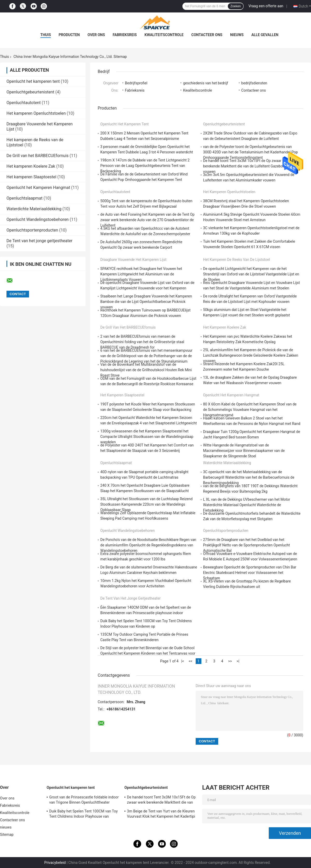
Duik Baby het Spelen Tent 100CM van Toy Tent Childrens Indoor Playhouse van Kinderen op (83, 815)
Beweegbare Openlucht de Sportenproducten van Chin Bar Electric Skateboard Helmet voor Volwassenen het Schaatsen (250, 573)
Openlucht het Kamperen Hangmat (38, 188)
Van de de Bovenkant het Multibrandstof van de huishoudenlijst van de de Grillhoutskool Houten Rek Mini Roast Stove (146, 370)
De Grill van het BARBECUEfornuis (38, 156)
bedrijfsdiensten (254, 83)
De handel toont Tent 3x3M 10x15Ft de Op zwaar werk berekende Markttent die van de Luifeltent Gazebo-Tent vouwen (247, 166)
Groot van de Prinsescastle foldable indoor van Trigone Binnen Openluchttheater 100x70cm (84, 801)
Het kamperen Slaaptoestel (31, 177)
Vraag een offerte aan (266, 6)
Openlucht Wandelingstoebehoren (38, 219)
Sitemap (7, 835)
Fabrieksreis (125, 35)
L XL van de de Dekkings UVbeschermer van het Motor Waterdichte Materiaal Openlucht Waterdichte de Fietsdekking (247, 505)
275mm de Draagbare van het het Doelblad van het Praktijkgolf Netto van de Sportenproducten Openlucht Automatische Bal (247, 545)
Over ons (96, 35)
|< (183, 661)
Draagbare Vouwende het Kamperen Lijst (133, 260)
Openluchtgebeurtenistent (30, 92)
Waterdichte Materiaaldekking (34, 209)
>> (230, 661)
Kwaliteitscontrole (164, 35)
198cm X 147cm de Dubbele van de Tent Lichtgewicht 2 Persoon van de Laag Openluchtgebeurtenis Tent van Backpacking (145, 166)
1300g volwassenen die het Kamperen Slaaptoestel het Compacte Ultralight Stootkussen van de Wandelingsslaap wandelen (147, 437)
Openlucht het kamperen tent (33, 81)
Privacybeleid (55, 863)
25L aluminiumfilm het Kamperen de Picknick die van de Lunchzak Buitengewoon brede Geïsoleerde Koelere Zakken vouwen (251, 355)
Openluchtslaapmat (24, 198)
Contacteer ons (207, 35)
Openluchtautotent (24, 103)
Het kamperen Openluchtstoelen (36, 113)
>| (238, 661)
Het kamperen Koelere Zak (31, 166)
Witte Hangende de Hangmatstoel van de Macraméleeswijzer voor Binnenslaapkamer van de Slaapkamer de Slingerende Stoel (244, 451)
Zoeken (236, 6)
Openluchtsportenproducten (32, 230)
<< (190, 661)
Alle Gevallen (265, 35)
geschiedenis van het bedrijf (206, 83)
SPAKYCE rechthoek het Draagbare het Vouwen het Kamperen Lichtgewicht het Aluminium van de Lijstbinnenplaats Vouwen (141, 274)
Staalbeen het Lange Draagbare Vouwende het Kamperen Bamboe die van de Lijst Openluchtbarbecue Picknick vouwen (146, 302)
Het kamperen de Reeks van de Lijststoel (237, 260)
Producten (69, 35)
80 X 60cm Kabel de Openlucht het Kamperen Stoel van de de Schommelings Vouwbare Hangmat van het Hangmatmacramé (250, 410)
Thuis (46, 35)
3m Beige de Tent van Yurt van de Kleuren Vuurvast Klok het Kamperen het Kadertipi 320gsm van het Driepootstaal (161, 815)
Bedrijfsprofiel (136, 83)
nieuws (237, 35)
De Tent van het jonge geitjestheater (39, 241)
